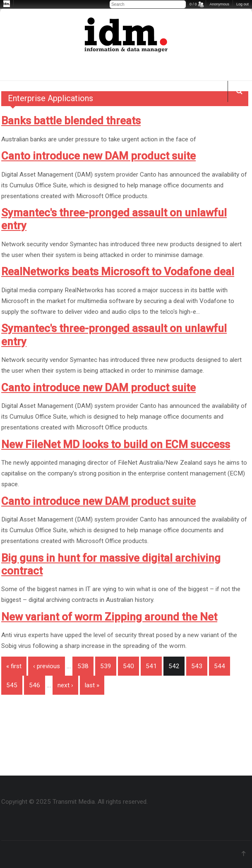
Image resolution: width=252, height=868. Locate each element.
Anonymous (219, 4)
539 (106, 666)
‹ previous (47, 666)
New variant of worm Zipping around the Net (109, 617)
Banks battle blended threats (71, 121)
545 (12, 685)
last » (92, 685)
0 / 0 (193, 4)
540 (128, 666)
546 (35, 685)
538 (83, 666)
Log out (242, 4)
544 (220, 666)
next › (65, 685)
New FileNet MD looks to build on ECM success (116, 444)
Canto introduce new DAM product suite (98, 156)
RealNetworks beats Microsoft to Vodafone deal (118, 272)
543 (197, 666)
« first (14, 666)
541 (151, 666)
